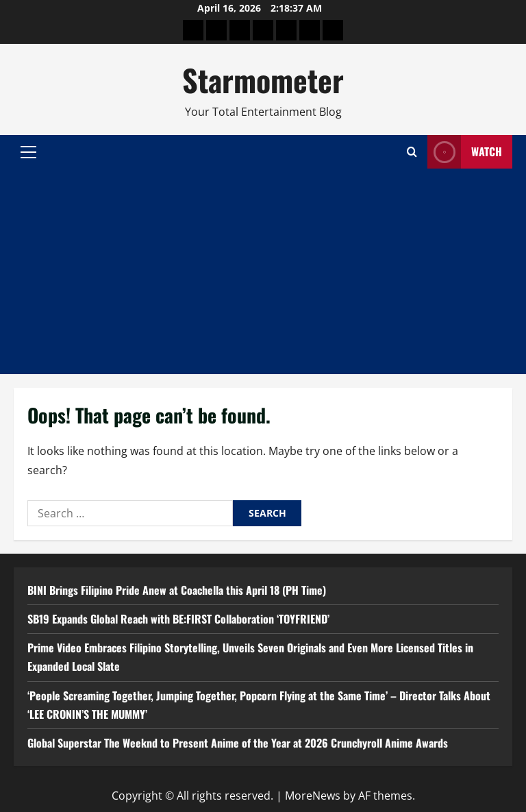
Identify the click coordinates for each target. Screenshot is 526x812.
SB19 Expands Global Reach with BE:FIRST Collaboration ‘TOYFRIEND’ (178, 619)
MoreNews (313, 796)
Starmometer (263, 80)
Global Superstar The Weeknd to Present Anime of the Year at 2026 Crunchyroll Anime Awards (238, 743)
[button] (28, 152)
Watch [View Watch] (465, 152)
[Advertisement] (263, 271)
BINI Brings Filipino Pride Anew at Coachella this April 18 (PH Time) (177, 590)
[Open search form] (412, 152)
